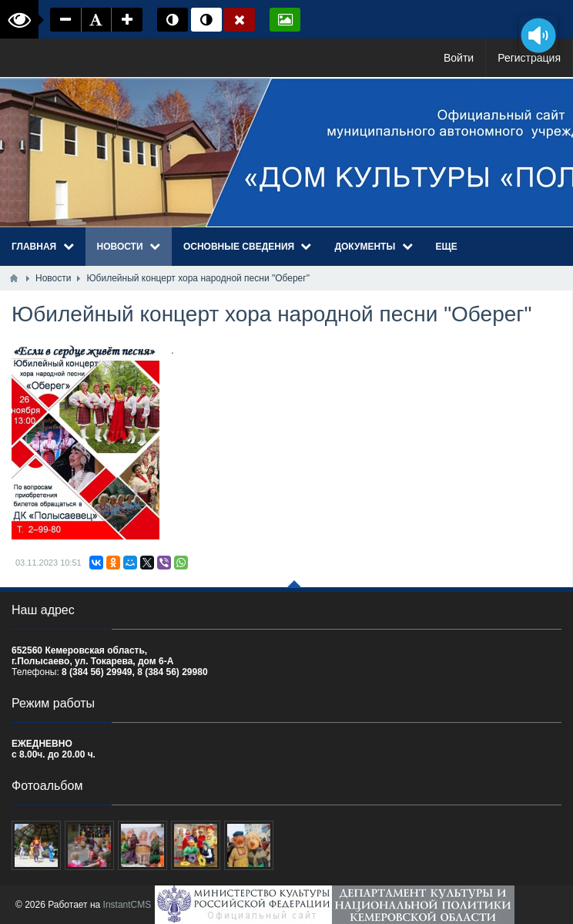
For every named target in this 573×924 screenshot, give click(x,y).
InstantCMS (127, 905)
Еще (447, 247)
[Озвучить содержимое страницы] (538, 35)
